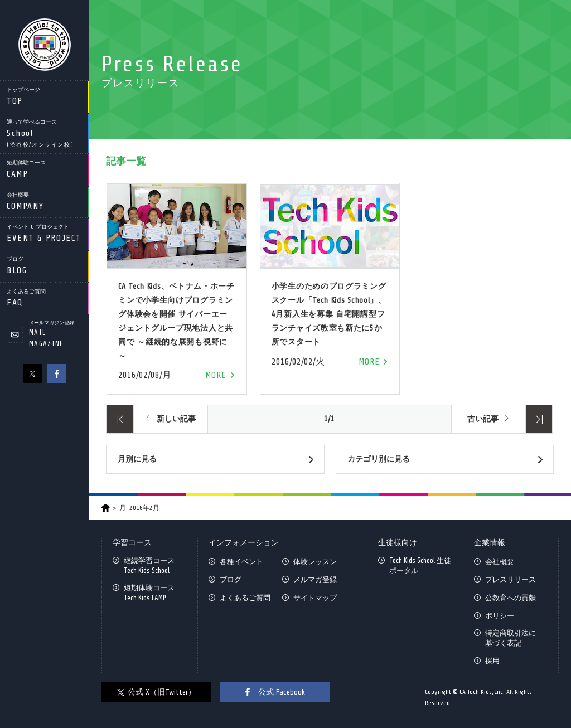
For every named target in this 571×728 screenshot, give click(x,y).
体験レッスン (315, 562)
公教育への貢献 (510, 598)
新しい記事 (176, 419)
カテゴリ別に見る (379, 459)
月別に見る (137, 459)
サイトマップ (315, 598)
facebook (57, 373)
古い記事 (483, 419)
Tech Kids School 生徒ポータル (420, 566)
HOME (106, 508)
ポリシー (500, 616)
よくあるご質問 (245, 598)
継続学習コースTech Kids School (149, 566)
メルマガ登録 (315, 579)
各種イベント (241, 562)
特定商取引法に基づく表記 (510, 638)
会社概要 (500, 562)
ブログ (231, 579)
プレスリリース (510, 579)
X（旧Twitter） (32, 373)
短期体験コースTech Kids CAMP (149, 593)
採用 (492, 661)
